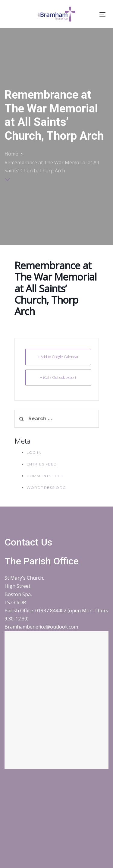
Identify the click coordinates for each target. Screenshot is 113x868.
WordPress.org (46, 488)
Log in (34, 452)
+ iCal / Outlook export (58, 378)
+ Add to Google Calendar (58, 357)
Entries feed (42, 464)
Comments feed (45, 476)
